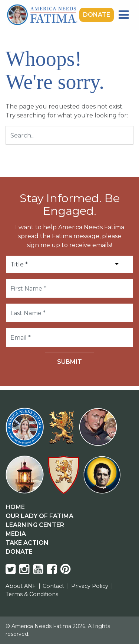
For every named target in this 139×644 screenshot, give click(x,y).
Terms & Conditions (32, 594)
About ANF (21, 586)
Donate (97, 15)
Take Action (27, 543)
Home (15, 507)
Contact (53, 586)
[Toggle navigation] (124, 15)
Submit (69, 362)
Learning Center (35, 525)
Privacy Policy (90, 586)
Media (16, 534)
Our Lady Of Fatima (39, 516)
